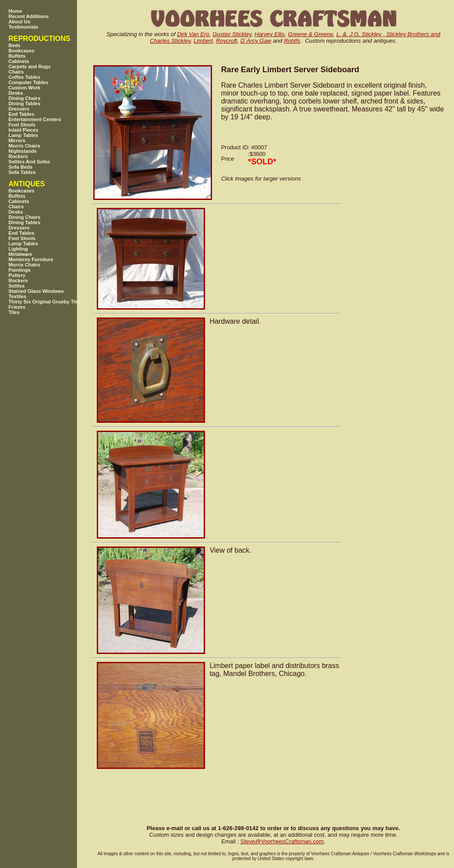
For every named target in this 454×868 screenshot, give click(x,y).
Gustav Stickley (232, 34)
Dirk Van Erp (193, 34)
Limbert (203, 41)
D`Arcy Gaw (256, 41)
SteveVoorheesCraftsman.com (282, 841)
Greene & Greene (311, 34)
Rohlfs (292, 41)
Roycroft (227, 41)
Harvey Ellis (270, 34)
